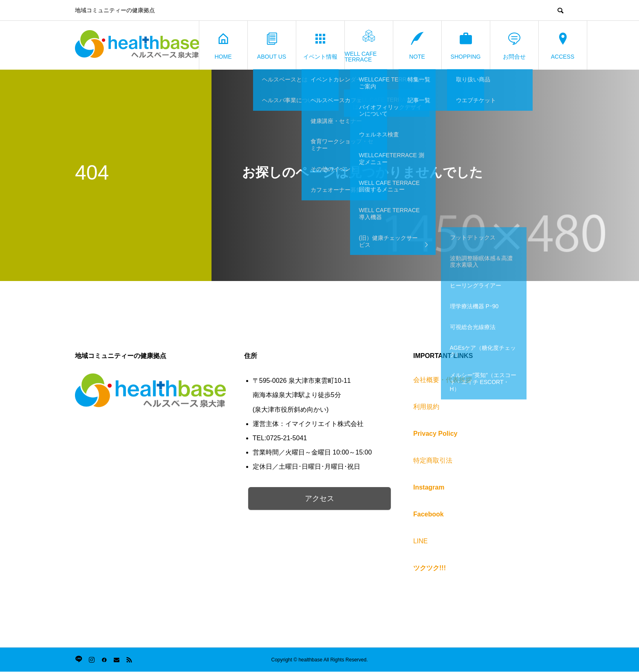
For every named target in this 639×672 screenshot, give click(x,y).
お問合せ (514, 45)
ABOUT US (272, 45)
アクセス (319, 499)
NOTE (417, 45)
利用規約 (426, 407)
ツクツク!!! (430, 568)
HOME (223, 45)
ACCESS (563, 45)
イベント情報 (320, 45)
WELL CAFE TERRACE (361, 45)
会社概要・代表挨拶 (443, 380)
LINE (421, 541)
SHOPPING (466, 45)
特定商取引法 (433, 460)
